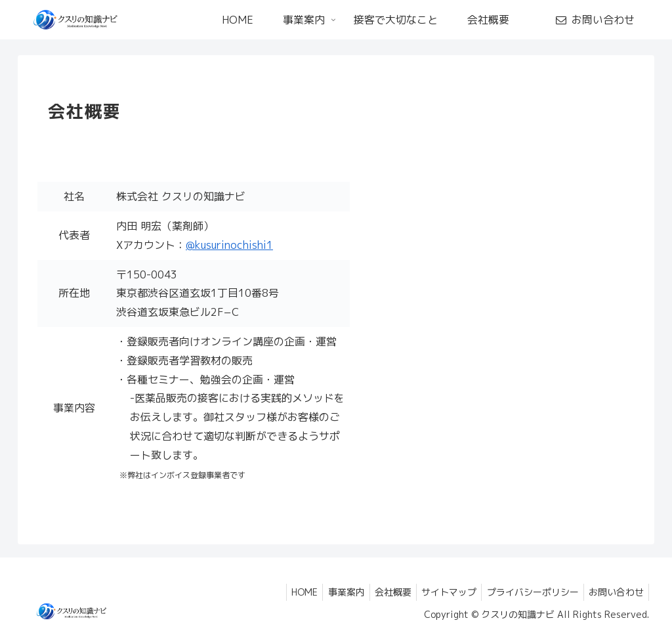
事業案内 (329, 592)
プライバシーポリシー (527, 592)
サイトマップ (440, 592)
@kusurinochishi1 (229, 245)
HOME (284, 592)
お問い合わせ (614, 592)
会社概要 (380, 592)
